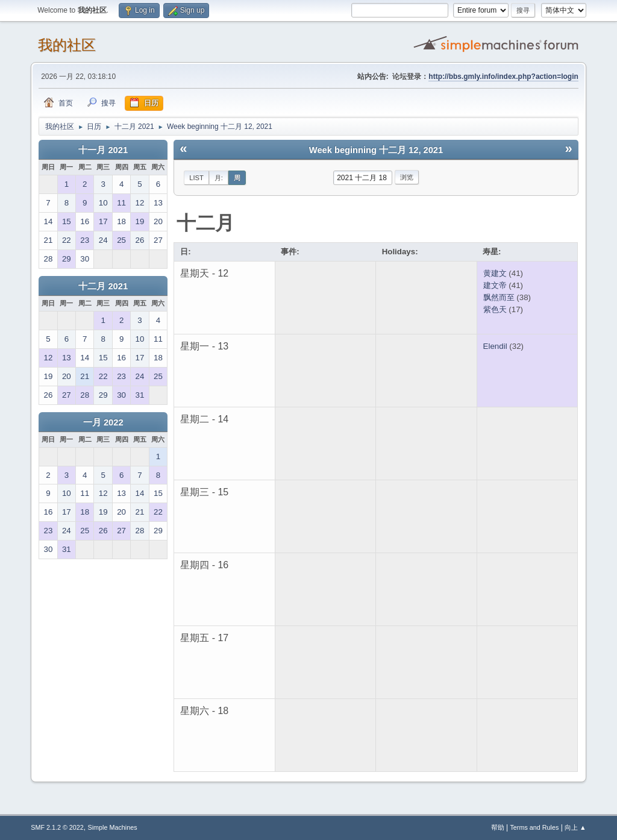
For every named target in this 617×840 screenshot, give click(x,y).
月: (219, 178)
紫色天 (495, 309)
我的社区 (67, 45)
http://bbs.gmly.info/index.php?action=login (503, 77)
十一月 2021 (103, 150)
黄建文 (495, 273)
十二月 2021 (103, 286)
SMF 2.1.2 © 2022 (57, 827)
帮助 (498, 827)
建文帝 (495, 285)
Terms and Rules (534, 827)
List (196, 178)
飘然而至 (499, 297)
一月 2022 (103, 422)
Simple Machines (113, 827)
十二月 (205, 223)
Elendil (495, 346)
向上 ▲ (575, 827)
